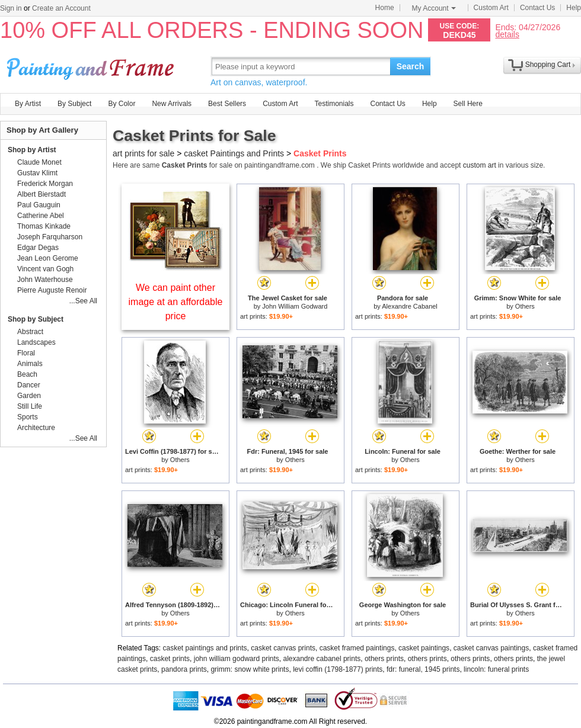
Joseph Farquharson (50, 237)
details (507, 34)
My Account (434, 8)
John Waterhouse (45, 280)
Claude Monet (39, 162)
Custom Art (491, 8)
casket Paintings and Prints (234, 153)
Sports (28, 417)
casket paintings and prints (205, 648)
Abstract (30, 332)
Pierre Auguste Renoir (52, 290)
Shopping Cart (548, 65)
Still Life (30, 406)
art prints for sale (143, 153)
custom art (480, 165)
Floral (26, 353)
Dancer (29, 385)
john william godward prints (237, 659)
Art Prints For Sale (92, 66)
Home (385, 8)
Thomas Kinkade (44, 226)
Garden (29, 396)
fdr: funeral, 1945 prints (423, 669)
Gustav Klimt (37, 173)
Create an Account (61, 8)
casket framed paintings (357, 648)
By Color (122, 104)
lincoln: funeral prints (496, 669)
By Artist (28, 104)
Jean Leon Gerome (48, 258)
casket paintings (424, 648)
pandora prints (184, 669)
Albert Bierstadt (41, 194)
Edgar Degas (38, 248)
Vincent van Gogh (45, 269)
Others (525, 306)
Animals (30, 364)
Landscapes (36, 342)
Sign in (11, 8)
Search (411, 66)
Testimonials (334, 104)
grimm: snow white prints (250, 669)
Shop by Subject (36, 319)
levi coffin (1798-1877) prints (338, 669)
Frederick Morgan (45, 184)
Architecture (36, 428)
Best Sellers (227, 104)
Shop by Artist (32, 150)
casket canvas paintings (491, 648)
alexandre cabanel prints (322, 659)
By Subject (74, 104)
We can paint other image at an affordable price (176, 302)
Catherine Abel (41, 216)
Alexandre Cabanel (410, 306)
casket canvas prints (283, 648)
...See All (83, 301)
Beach (27, 374)
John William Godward (295, 306)
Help (574, 8)
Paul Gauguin (39, 205)
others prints (384, 659)
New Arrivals (172, 104)
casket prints (170, 659)
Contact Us (537, 8)
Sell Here (468, 104)
